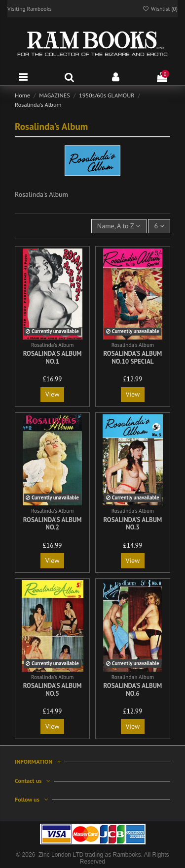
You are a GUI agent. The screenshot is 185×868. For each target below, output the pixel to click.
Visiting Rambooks (30, 9)
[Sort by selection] (119, 226)
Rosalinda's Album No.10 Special (132, 357)
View (53, 394)
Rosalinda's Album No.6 (132, 690)
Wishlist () (160, 9)
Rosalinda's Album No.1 (53, 357)
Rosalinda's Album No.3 (132, 524)
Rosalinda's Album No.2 (53, 524)
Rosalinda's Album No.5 (53, 690)
